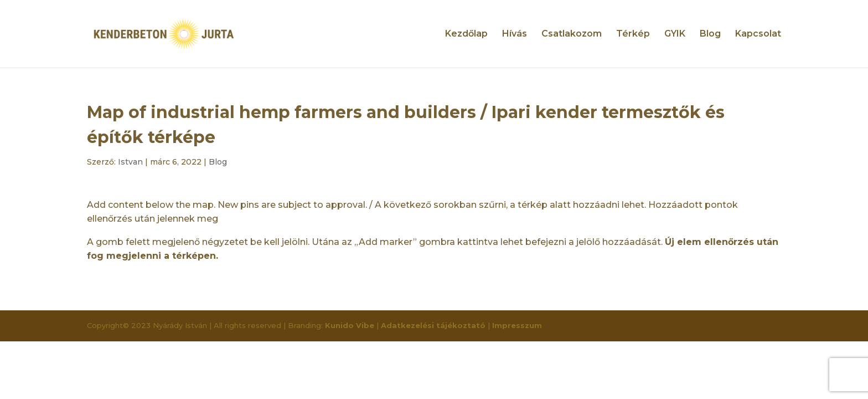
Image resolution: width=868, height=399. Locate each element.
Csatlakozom (572, 34)
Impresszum (517, 325)
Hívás (515, 34)
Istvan (130, 162)
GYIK (675, 34)
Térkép (633, 34)
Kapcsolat (758, 34)
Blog (710, 34)
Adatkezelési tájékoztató (433, 325)
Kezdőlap (466, 34)
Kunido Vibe (350, 325)
